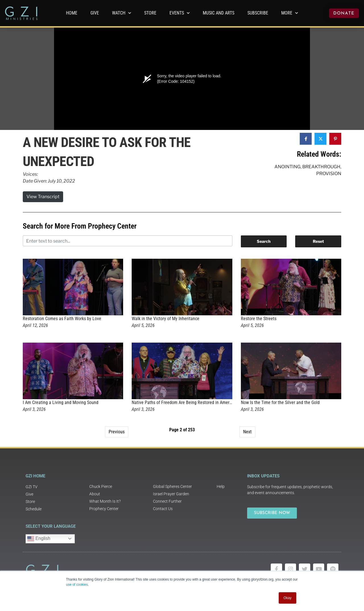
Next (247, 432)
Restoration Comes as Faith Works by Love (62, 319)
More (290, 13)
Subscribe (258, 13)
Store (150, 13)
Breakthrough (321, 167)
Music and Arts (219, 13)
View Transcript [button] (43, 197)
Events (180, 13)
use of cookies (77, 585)
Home (72, 13)
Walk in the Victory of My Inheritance (166, 319)
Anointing (288, 167)
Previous (117, 432)
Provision (329, 174)
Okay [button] (288, 598)
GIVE (95, 13)
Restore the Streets (259, 319)
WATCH (122, 13)
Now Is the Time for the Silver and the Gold (280, 402)
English (39, 539)
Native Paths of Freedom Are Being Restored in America (183, 402)
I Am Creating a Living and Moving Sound (61, 402)
